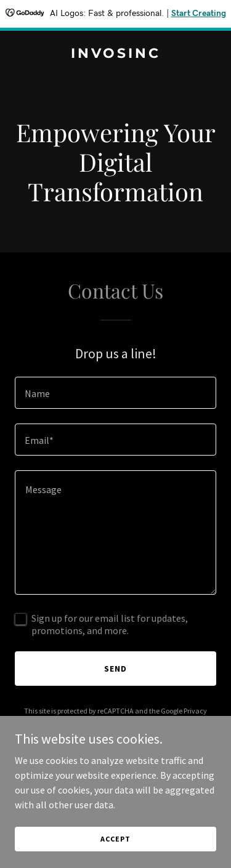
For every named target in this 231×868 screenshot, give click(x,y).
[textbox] (115, 393)
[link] (115, 54)
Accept (115, 839)
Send (115, 669)
